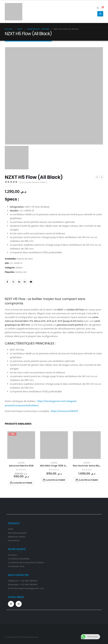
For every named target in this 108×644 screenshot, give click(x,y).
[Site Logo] (14, 12)
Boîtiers (19, 268)
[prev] (97, 177)
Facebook (7, 282)
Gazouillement (13, 282)
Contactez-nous (16, 566)
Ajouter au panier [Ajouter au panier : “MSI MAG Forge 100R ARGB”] (56, 480)
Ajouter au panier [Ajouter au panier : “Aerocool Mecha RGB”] (23, 483)
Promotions (14, 540)
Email (31, 282)
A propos (12, 555)
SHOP (11, 529)
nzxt (25, 272)
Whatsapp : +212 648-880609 (23, 585)
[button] (98, 8)
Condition (13, 559)
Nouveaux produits (17, 533)
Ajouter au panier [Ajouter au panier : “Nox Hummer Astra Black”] (88, 480)
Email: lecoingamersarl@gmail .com (26, 588)
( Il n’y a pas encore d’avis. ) (33, 182)
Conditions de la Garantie (21, 563)
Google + (25, 282)
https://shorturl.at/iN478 (64, 411)
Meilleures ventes (17, 537)
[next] (102, 177)
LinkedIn (19, 282)
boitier (19, 272)
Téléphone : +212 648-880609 (23, 581)
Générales (24, 559)
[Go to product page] (21, 445)
